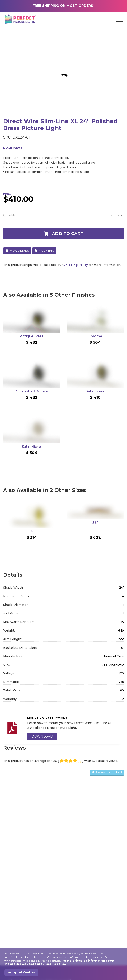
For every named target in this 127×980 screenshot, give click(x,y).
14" (32, 531)
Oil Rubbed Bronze (32, 391)
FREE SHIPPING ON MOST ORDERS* (64, 6)
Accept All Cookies (21, 972)
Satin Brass (95, 391)
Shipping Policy (76, 265)
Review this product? (107, 772)
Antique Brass (32, 336)
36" (95, 523)
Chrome (95, 336)
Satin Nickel (32, 447)
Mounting (44, 251)
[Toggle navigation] (120, 19)
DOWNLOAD (42, 736)
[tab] (63, 216)
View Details (17, 251)
